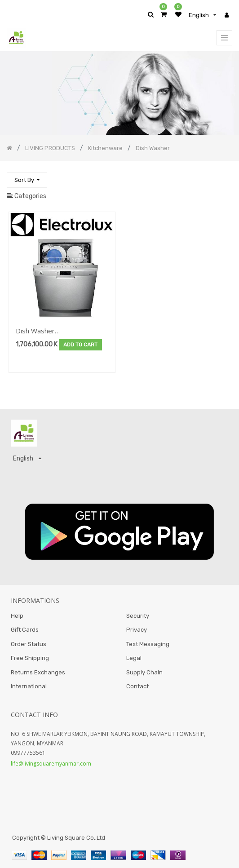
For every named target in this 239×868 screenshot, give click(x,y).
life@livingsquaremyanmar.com (51, 764)
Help (17, 616)
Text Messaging (148, 644)
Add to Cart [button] (80, 345)
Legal (134, 658)
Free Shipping (30, 658)
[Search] (225, 176)
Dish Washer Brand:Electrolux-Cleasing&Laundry (43, 331)
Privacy (137, 630)
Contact (137, 686)
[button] (27, 180)
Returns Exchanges (38, 672)
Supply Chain (144, 672)
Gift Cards (25, 630)
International (29, 686)
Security (138, 616)
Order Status (29, 644)
